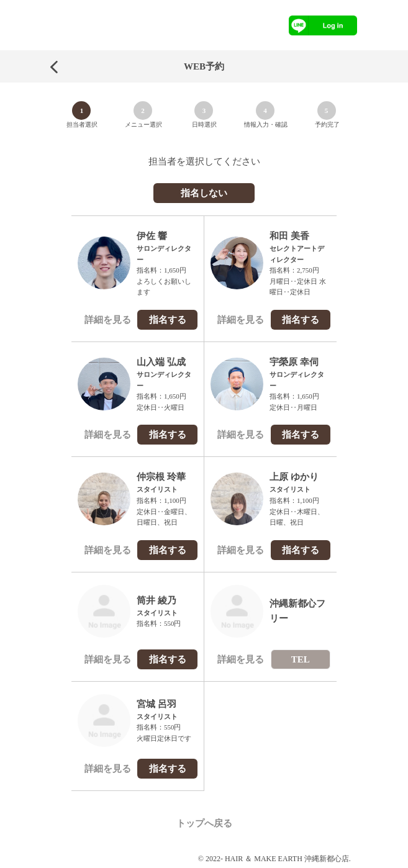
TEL (301, 659)
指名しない (204, 193)
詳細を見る (108, 320)
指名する (168, 320)
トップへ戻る (204, 823)
